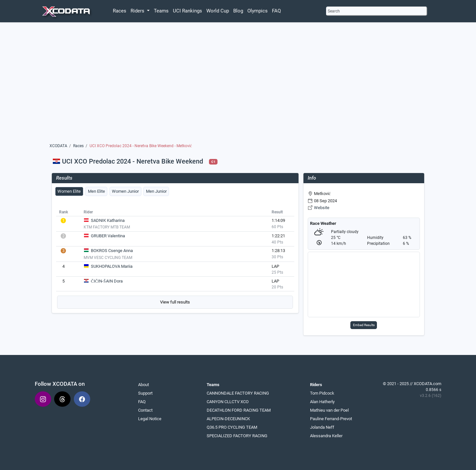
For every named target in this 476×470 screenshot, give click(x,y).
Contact (145, 410)
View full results (175, 302)
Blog (238, 11)
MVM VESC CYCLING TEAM (108, 258)
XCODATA (58, 146)
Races (120, 11)
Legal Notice (150, 419)
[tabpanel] (175, 258)
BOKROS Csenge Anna (112, 251)
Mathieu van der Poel (329, 410)
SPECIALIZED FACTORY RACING (237, 436)
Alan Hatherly (322, 402)
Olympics (258, 11)
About (144, 385)
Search (334, 11)
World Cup (218, 11)
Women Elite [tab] (69, 191)
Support (145, 393)
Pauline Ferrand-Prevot (331, 419)
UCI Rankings (187, 11)
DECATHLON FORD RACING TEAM (239, 410)
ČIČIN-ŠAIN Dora (107, 281)
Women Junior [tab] (125, 191)
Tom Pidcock (322, 393)
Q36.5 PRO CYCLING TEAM (232, 427)
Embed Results (364, 325)
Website (322, 208)
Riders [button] (138, 11)
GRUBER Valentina (108, 236)
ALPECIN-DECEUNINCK (228, 419)
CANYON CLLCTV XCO (228, 402)
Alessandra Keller (326, 436)
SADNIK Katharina (108, 220)
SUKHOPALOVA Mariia (112, 266)
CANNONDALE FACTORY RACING (238, 393)
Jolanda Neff (322, 427)
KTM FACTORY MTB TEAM (107, 227)
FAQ (276, 11)
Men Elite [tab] (96, 191)
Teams (161, 11)
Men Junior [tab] (156, 191)
